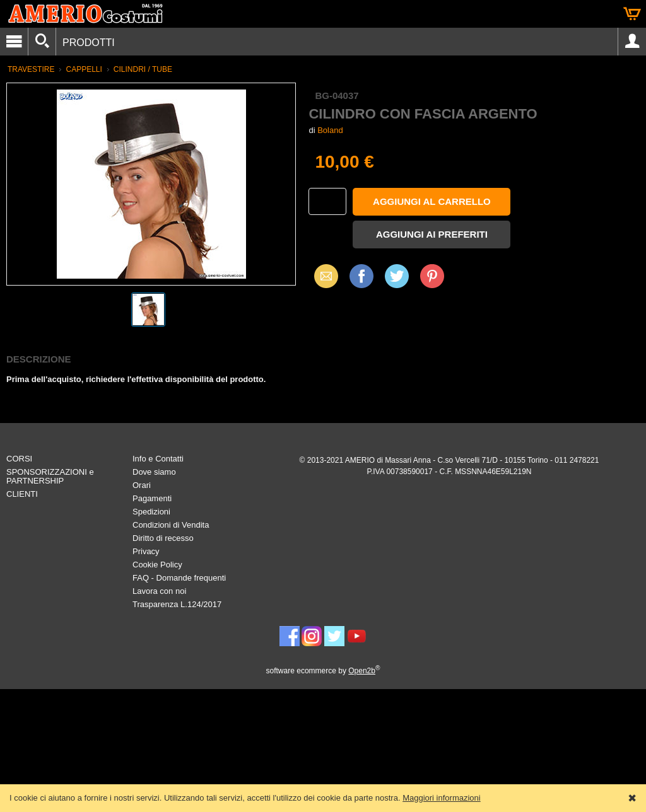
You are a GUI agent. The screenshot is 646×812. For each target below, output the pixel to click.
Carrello (632, 14)
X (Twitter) (397, 281)
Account (632, 42)
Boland (330, 130)
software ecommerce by (323, 671)
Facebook (361, 276)
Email (323, 276)
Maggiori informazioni (442, 798)
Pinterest (432, 276)
